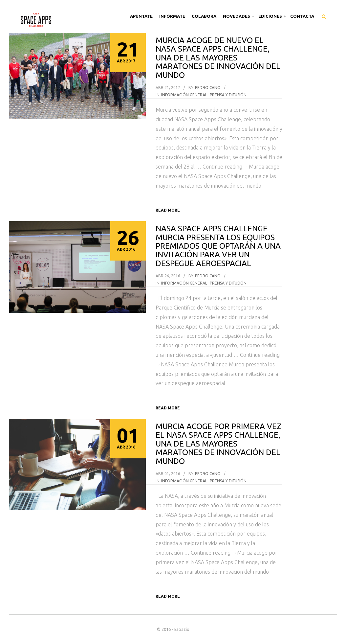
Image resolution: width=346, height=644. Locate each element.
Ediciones (271, 16)
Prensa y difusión (228, 95)
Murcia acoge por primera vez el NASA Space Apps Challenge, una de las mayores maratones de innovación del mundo (218, 444)
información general (184, 95)
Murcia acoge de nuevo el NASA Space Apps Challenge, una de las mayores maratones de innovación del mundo (218, 58)
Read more (168, 210)
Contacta (302, 16)
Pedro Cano (208, 88)
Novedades (237, 16)
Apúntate (141, 16)
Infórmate (172, 16)
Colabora (204, 16)
